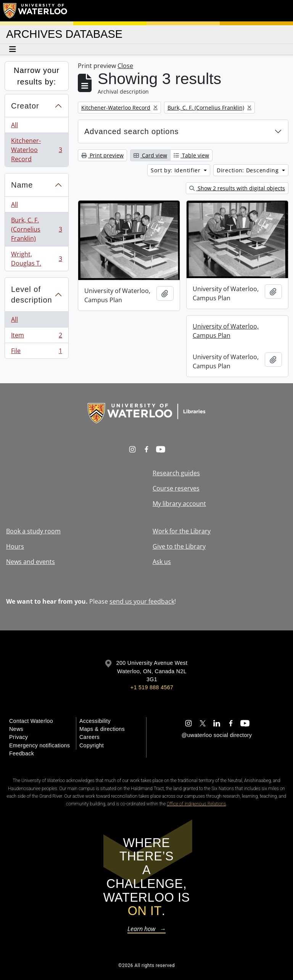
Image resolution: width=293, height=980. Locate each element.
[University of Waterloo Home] (35, 11)
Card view (150, 155)
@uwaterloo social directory (217, 735)
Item (36, 337)
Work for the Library (182, 531)
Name (22, 185)
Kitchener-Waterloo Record (36, 150)
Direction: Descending (249, 170)
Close (125, 66)
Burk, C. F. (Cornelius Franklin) (36, 229)
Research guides (176, 473)
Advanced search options (132, 131)
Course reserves (176, 488)
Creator (25, 106)
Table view (191, 155)
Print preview (102, 155)
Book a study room (33, 531)
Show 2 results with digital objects (237, 188)
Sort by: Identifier (176, 170)
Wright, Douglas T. (36, 259)
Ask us (162, 562)
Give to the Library (179, 546)
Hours (15, 546)
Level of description (32, 295)
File (36, 352)
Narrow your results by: (37, 76)
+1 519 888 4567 (152, 687)
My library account (179, 504)
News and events (31, 562)
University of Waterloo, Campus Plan (226, 331)
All (14, 125)
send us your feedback (142, 601)
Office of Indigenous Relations (196, 804)
